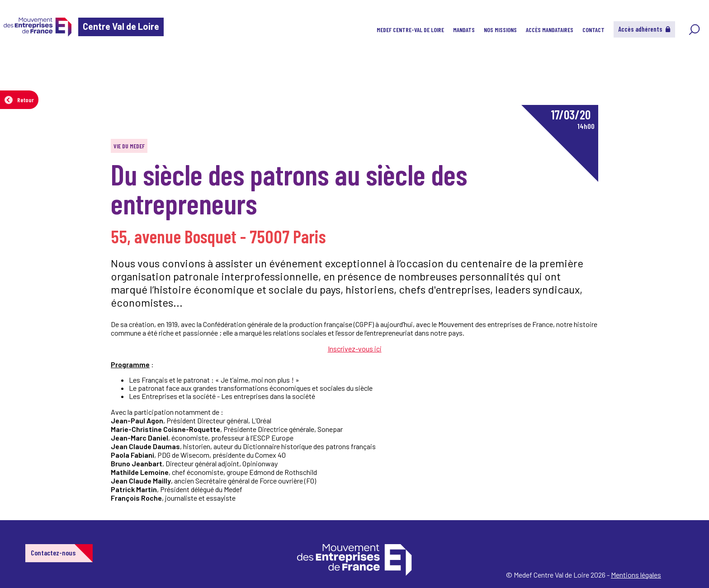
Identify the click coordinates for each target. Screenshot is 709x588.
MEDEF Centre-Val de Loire (410, 30)
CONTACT (593, 30)
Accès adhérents (644, 29)
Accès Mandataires (550, 30)
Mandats (464, 30)
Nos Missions (500, 30)
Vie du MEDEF (129, 146)
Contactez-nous (53, 552)
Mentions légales (636, 575)
